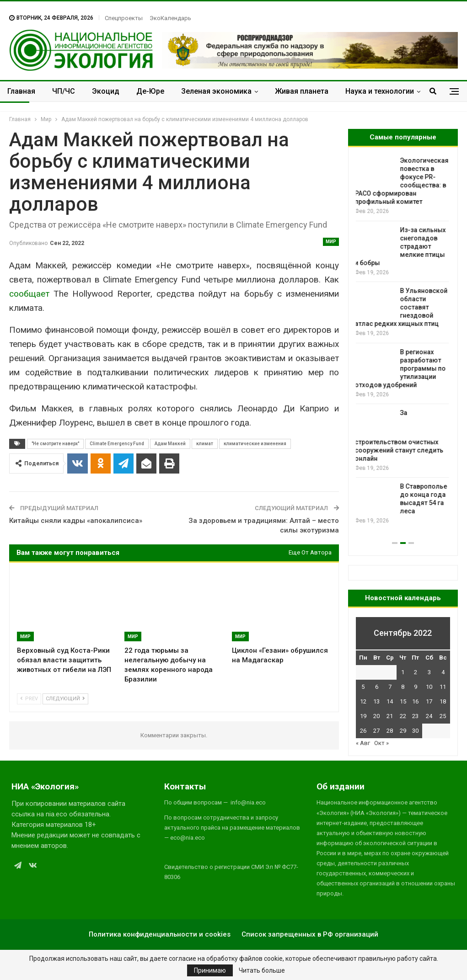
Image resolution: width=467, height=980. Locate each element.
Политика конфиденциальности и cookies (160, 934)
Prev (29, 699)
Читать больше (262, 970)
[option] (403, 341)
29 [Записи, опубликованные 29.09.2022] (403, 731)
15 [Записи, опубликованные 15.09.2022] (403, 701)
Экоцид (106, 91)
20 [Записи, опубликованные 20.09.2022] (376, 716)
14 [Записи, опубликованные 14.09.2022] (390, 701)
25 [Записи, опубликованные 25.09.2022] (443, 716)
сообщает (29, 294)
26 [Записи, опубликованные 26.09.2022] (363, 731)
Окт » (381, 743)
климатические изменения (255, 444)
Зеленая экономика (216, 91)
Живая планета (302, 91)
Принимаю (210, 970)
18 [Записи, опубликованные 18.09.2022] (443, 701)
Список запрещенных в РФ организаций (310, 934)
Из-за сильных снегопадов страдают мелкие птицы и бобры (401, 246)
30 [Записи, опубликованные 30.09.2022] (415, 731)
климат (205, 444)
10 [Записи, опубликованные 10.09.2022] (429, 687)
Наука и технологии (380, 91)
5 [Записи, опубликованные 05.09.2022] (363, 687)
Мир (331, 242)
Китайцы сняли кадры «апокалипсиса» (76, 521)
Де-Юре (150, 91)
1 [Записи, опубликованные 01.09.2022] (403, 672)
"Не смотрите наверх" (55, 444)
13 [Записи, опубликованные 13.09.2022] (376, 701)
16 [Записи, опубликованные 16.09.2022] (415, 701)
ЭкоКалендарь (170, 18)
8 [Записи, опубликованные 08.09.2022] (403, 687)
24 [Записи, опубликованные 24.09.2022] (429, 716)
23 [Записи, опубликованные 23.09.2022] (415, 716)
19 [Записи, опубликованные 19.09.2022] (363, 716)
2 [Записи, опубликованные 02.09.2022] (416, 672)
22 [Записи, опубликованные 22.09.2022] (403, 716)
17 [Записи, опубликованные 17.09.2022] (429, 701)
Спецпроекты (124, 18)
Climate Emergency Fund (117, 444)
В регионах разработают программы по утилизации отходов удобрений (401, 368)
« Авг (363, 743)
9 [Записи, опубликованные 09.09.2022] (416, 687)
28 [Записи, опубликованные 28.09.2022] (390, 731)
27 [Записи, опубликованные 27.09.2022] (376, 731)
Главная (21, 91)
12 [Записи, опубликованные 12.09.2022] (363, 701)
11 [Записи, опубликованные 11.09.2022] (443, 687)
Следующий (65, 699)
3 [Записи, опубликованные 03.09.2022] (429, 672)
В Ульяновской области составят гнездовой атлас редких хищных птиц (402, 307)
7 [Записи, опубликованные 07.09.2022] (390, 687)
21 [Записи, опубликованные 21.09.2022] (390, 716)
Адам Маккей (170, 444)
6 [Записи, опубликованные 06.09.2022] (377, 687)
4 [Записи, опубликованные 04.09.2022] (443, 672)
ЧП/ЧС (64, 91)
